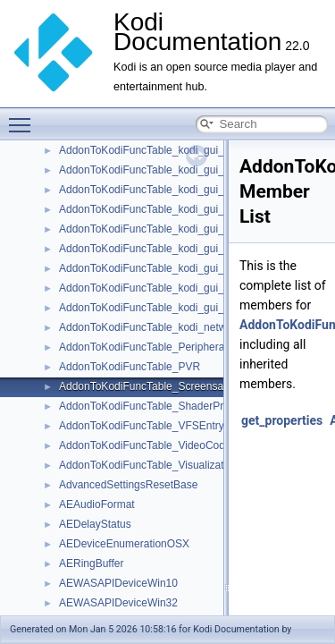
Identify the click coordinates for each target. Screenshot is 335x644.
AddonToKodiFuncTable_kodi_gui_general (159, 268)
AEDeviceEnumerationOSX (124, 544)
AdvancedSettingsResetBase (128, 485)
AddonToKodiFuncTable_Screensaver (149, 386)
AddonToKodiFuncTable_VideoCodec (148, 445)
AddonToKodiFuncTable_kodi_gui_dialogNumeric (176, 150)
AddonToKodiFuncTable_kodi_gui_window (159, 308)
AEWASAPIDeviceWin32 (118, 603)
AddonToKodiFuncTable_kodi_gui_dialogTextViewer (182, 229)
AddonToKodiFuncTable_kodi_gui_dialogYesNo (172, 249)
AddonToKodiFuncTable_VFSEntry (142, 426)
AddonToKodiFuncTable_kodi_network (150, 327)
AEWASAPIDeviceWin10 (118, 583)
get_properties (282, 420)
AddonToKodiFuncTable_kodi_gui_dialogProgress (177, 190)
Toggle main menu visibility (24, 117)
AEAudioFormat (97, 504)
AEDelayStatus (95, 524)
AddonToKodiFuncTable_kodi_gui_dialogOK (163, 170)
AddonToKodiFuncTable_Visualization (149, 465)
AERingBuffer (92, 563)
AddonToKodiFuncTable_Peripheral (143, 347)
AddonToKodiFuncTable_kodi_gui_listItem (159, 288)
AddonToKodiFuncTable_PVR (130, 367)
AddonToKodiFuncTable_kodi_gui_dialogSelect (171, 209)
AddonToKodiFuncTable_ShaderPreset (151, 406)
